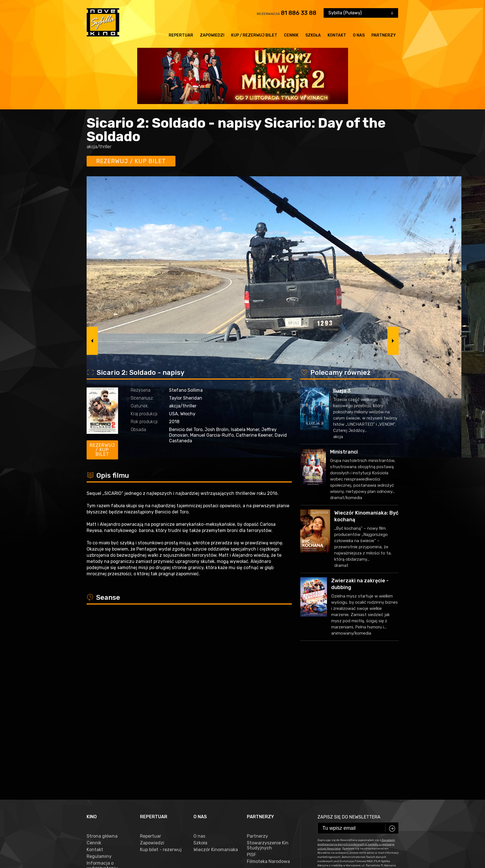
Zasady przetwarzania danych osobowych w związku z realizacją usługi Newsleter (107, 757)
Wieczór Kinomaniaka (216, 714)
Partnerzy (384, 35)
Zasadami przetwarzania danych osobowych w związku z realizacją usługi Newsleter (356, 709)
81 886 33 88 (299, 13)
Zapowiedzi (212, 35)
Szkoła (313, 35)
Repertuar (181, 35)
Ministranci (344, 452)
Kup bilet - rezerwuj (161, 714)
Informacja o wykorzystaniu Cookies (102, 732)
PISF (251, 719)
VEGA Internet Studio (208, 858)
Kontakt (337, 35)
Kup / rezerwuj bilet (254, 35)
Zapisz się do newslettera (349, 681)
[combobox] (361, 13)
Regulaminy (99, 721)
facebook (99, 841)
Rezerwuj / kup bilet (131, 161)
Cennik (291, 35)
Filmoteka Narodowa (268, 726)
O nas (359, 35)
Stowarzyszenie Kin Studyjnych (268, 710)
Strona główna (102, 700)
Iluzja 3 (342, 391)
